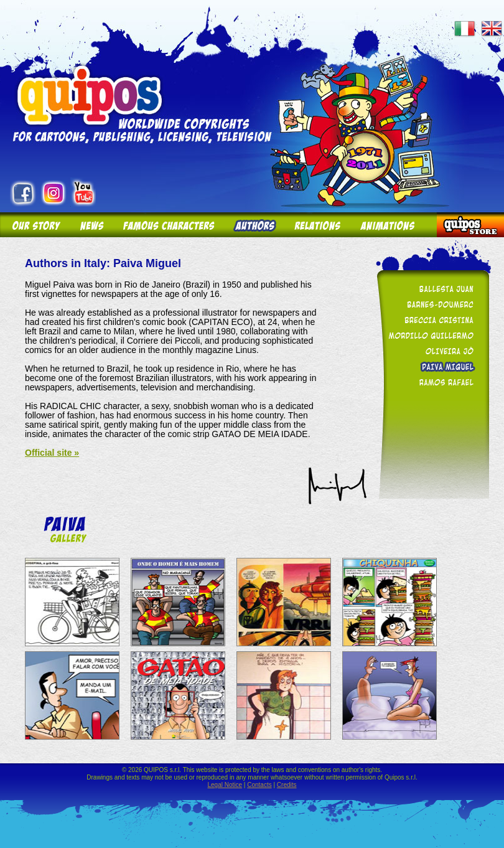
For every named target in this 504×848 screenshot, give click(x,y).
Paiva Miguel (431, 366)
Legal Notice (225, 785)
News (91, 225)
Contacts (259, 785)
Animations (394, 225)
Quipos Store (470, 225)
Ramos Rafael (431, 382)
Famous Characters (168, 225)
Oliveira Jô (431, 351)
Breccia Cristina (431, 320)
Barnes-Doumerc (431, 304)
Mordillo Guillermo (431, 335)
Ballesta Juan (431, 289)
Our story (35, 225)
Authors (254, 225)
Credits (287, 785)
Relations (317, 225)
